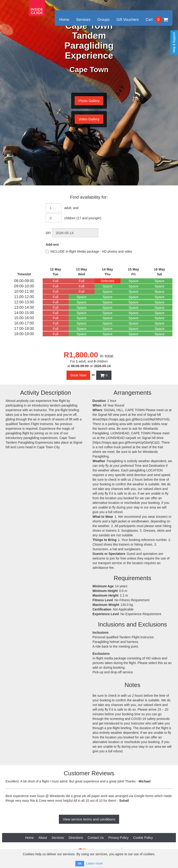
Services (83, 20)
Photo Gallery (89, 101)
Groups (103, 20)
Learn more (95, 863)
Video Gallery (89, 119)
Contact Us (96, 838)
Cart (157, 20)
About (43, 838)
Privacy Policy (119, 838)
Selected (108, 281)
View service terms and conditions (89, 819)
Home (64, 20)
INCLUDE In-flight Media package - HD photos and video (89, 251)
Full (56, 281)
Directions (76, 838)
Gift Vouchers (127, 20)
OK (80, 864)
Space (134, 281)
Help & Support (174, 42)
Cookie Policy (143, 838)
